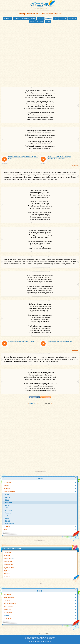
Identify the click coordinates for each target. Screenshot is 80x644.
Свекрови (72, 18)
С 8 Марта (8, 18)
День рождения (9, 597)
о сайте (31, 641)
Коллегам (40, 21)
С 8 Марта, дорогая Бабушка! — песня (21, 341)
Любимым (7, 574)
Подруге (17, 18)
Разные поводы (9, 607)
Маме (33, 18)
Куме (7, 518)
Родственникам (9, 568)
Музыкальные (8, 565)
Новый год (7, 610)
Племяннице (10, 523)
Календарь (7, 619)
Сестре (40, 18)
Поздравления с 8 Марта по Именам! (60, 341)
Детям (48, 21)
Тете (56, 18)
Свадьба (7, 601)
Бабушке (7, 555)
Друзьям (7, 571)
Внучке (8, 521)
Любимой (25, 18)
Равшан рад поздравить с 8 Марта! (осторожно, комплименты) (59, 158)
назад (32, 403)
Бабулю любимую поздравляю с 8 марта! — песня (23, 158)
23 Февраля (8, 613)
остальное (75, 165)
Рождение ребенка (10, 604)
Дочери (8, 505)
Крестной (63, 18)
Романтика (7, 594)
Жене (7, 500)
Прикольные (8, 562)
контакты (48, 641)
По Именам (9, 559)
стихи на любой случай (40, 8)
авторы (39, 641)
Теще (32, 21)
